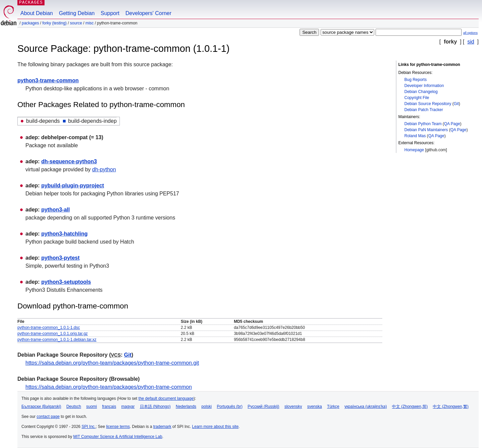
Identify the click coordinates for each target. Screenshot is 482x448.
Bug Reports (416, 80)
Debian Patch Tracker (424, 110)
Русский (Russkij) (264, 407)
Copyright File (417, 98)
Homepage (414, 150)
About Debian (37, 13)
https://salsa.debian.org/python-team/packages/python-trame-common (109, 387)
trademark (162, 427)
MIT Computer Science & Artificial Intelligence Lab (118, 437)
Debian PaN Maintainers (426, 130)
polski (207, 407)
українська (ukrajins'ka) (366, 407)
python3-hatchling (64, 234)
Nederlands (186, 407)
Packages (30, 23)
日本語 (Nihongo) (155, 407)
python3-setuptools (66, 282)
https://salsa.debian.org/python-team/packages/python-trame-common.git (112, 363)
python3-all (55, 210)
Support (110, 13)
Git (456, 104)
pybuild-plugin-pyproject (73, 186)
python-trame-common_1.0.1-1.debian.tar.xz (57, 340)
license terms (118, 427)
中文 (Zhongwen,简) (410, 407)
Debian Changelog (421, 92)
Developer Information (424, 86)
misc (90, 23)
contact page (48, 417)
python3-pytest (60, 258)
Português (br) (230, 407)
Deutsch (74, 407)
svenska (315, 407)
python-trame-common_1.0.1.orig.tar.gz (53, 334)
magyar (128, 407)
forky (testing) (54, 23)
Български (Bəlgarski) (41, 407)
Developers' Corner (148, 13)
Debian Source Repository (428, 104)
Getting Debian (77, 13)
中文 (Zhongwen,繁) (451, 407)
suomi (92, 407)
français (109, 407)
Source (76, 23)
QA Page (452, 124)
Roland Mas (415, 136)
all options (470, 33)
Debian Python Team (423, 124)
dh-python (104, 169)
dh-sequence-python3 (69, 161)
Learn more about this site (215, 427)
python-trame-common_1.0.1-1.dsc (49, 328)
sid (471, 42)
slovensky (293, 407)
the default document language (166, 398)
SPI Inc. (89, 427)
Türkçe (333, 407)
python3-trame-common (48, 80)
